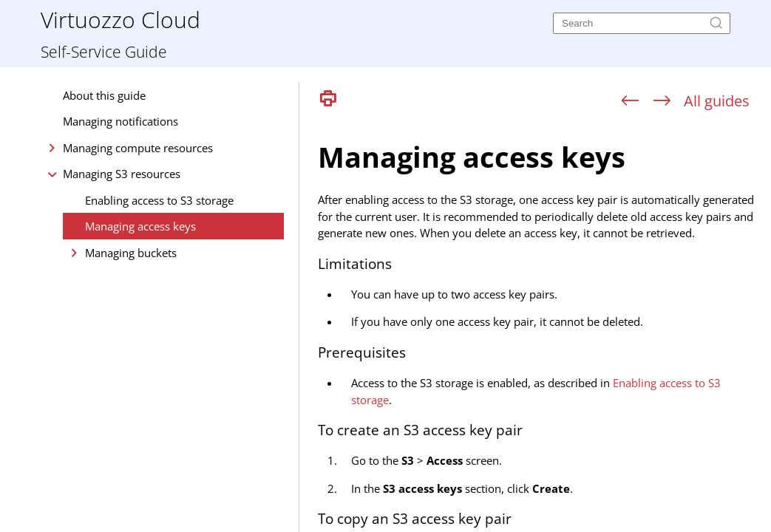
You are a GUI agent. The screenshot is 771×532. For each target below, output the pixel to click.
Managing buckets (131, 253)
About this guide (104, 95)
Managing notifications (120, 121)
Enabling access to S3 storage (159, 200)
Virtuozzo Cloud (120, 19)
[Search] (642, 23)
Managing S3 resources (122, 174)
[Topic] (541, 324)
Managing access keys (140, 226)
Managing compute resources (138, 148)
